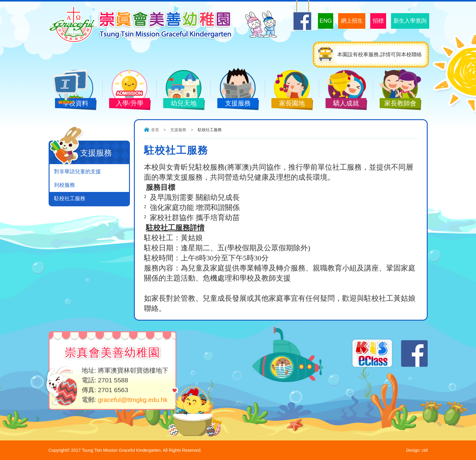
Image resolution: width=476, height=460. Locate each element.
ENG (314, 21)
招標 (372, 21)
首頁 (155, 130)
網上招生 (343, 21)
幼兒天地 (179, 104)
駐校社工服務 (70, 199)
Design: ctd (417, 450)
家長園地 (287, 104)
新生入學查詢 (408, 21)
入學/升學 (125, 104)
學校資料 (71, 104)
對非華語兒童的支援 (77, 172)
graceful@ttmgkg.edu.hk (133, 400)
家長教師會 (396, 104)
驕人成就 (341, 104)
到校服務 (65, 185)
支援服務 (233, 104)
